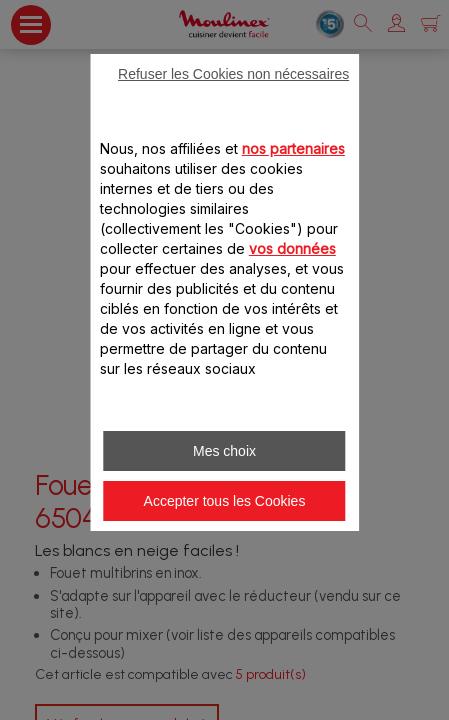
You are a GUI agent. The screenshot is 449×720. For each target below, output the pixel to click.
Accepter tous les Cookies (225, 501)
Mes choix (224, 451)
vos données (292, 248)
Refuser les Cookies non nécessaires (233, 74)
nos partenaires (293, 148)
